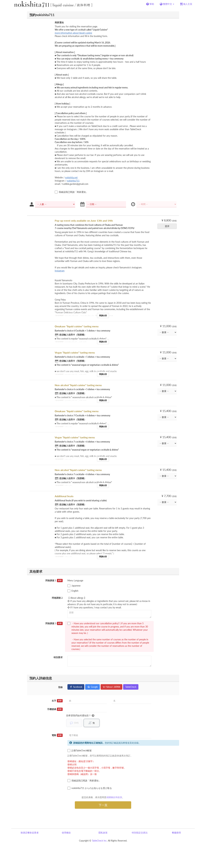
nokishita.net (71, 177)
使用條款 (66, 833)
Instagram (60, 271)
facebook (76, 687)
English (73, 591)
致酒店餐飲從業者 (30, 833)
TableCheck (131, 687)
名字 (57, 701)
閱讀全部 (103, 315)
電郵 (57, 735)
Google (92, 687)
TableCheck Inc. (100, 841)
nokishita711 (73, 181)
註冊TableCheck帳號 (80, 751)
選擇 (168, 226)
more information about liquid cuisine (73, 33)
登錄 (60, 687)
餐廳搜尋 (176, 833)
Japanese (74, 586)
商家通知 (59, 22)
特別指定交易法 (140, 833)
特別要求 (58, 657)
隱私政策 (103, 833)
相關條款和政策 (114, 797)
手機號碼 (55, 709)
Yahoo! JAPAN (111, 687)
